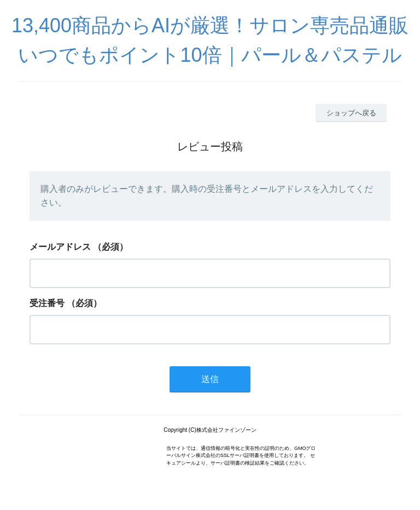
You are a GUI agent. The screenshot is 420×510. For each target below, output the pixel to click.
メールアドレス (60, 247)
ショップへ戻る (351, 113)
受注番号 (47, 303)
